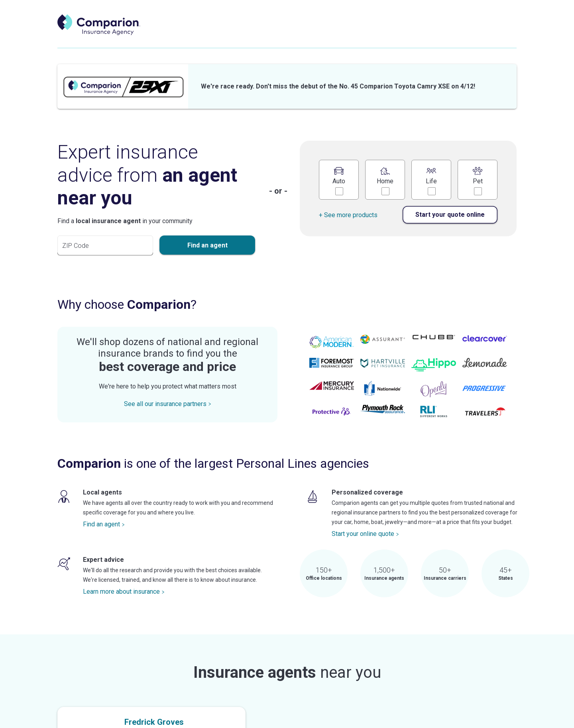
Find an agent (104, 524)
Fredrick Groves (154, 722)
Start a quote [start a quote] (302, 33)
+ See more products (348, 215)
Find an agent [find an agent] (246, 33)
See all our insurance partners (168, 404)
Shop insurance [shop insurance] (359, 33)
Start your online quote (365, 534)
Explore (407, 33)
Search (490, 33)
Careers (446, 33)
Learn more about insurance (124, 592)
